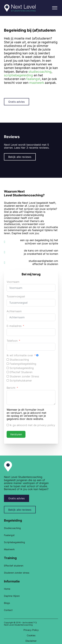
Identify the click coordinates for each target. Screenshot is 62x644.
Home (7, 589)
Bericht (11, 388)
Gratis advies (16, 102)
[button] (55, 8)
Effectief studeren (14, 566)
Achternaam (14, 311)
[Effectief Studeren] (8, 372)
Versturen (16, 434)
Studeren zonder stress (17, 573)
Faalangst (9, 535)
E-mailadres (14, 326)
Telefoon (12, 341)
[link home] (8, 466)
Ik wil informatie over (20, 355)
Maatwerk (9, 549)
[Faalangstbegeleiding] (8, 364)
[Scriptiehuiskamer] (8, 380)
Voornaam (13, 282)
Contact (8, 610)
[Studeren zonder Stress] (8, 376)
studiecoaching (40, 72)
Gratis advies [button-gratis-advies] (16, 498)
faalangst (33, 79)
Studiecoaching (12, 528)
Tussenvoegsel (16, 296)
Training (10, 558)
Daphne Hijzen (12, 596)
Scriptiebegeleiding (14, 542)
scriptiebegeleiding (18, 75)
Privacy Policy (31, 630)
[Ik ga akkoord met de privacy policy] (8, 425)
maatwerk (37, 83)
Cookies (31, 635)
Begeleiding (13, 520)
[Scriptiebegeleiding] (8, 368)
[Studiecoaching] (8, 360)
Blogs (7, 603)
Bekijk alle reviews (20, 157)
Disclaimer (31, 641)
